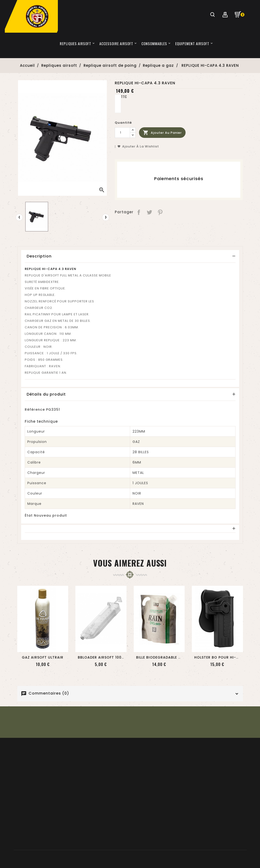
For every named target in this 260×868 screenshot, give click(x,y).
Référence (35, 410)
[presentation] (19, 217)
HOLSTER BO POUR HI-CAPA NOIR (226, 657)
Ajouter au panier (162, 133)
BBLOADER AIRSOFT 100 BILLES (106, 657)
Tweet (150, 212)
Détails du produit (46, 394)
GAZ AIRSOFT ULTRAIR (43, 657)
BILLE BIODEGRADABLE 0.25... (163, 657)
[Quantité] (122, 133)
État (29, 515)
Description (39, 256)
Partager (139, 212)
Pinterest (160, 212)
